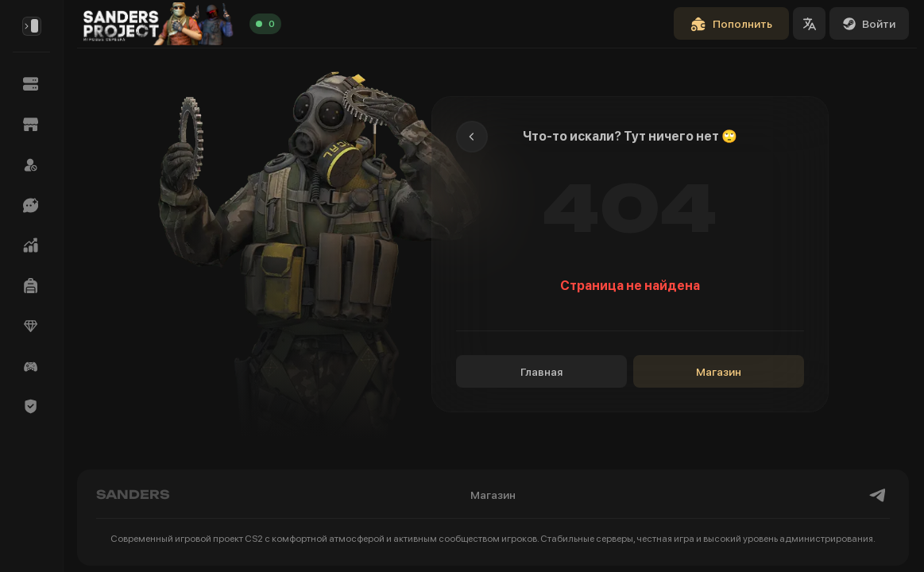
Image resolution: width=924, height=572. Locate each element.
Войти (869, 24)
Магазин (719, 372)
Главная (541, 372)
